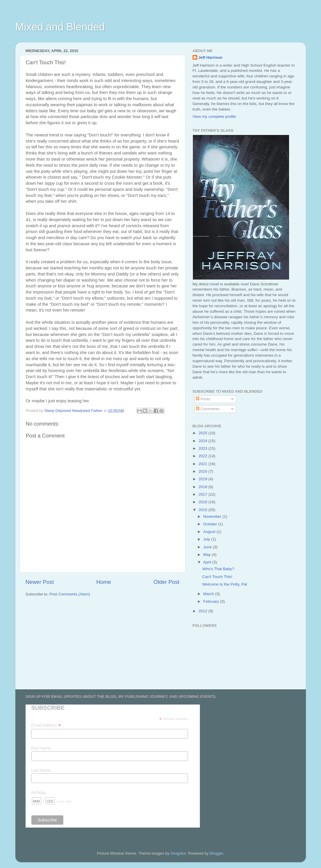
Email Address (46, 725)
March (209, 594)
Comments (208, 409)
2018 (203, 487)
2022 (203, 456)
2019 (203, 479)
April (208, 562)
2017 (203, 494)
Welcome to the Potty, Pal (225, 584)
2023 (203, 448)
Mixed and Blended (60, 27)
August (210, 532)
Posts (203, 399)
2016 (203, 502)
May (208, 555)
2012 (203, 611)
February (212, 601)
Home (104, 582)
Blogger (216, 853)
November (213, 516)
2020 (203, 471)
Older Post (166, 582)
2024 (203, 441)
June (208, 547)
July (207, 539)
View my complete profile (214, 116)
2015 (203, 510)
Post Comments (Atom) (70, 594)
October (211, 524)
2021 (203, 464)
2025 (203, 433)
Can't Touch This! (217, 577)
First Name (41, 748)
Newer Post (40, 582)
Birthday (39, 793)
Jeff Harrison (210, 57)
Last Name (41, 770)
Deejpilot (178, 853)
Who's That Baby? (218, 569)
